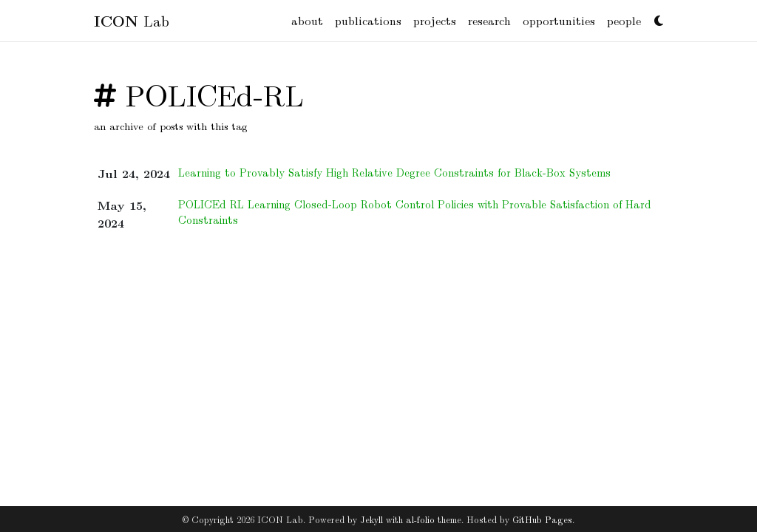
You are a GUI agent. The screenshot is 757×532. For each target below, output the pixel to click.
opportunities (559, 20)
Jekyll (371, 519)
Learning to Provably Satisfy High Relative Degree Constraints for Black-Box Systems (394, 172)
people (624, 20)
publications (368, 20)
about (307, 20)
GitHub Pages (542, 519)
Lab (132, 20)
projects (435, 20)
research (489, 20)
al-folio (420, 519)
